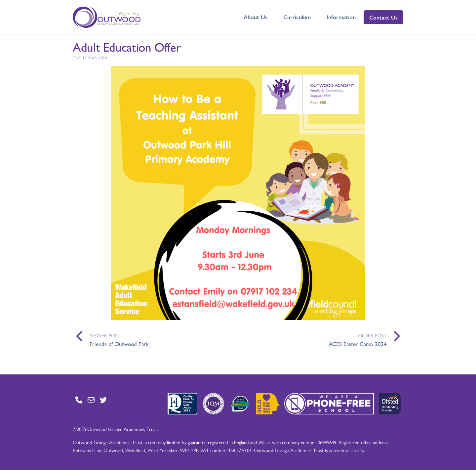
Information (341, 17)
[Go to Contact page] (79, 400)
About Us (256, 17)
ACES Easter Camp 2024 (358, 344)
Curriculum (297, 17)
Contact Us (383, 17)
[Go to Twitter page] (103, 400)
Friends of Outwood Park (119, 344)
